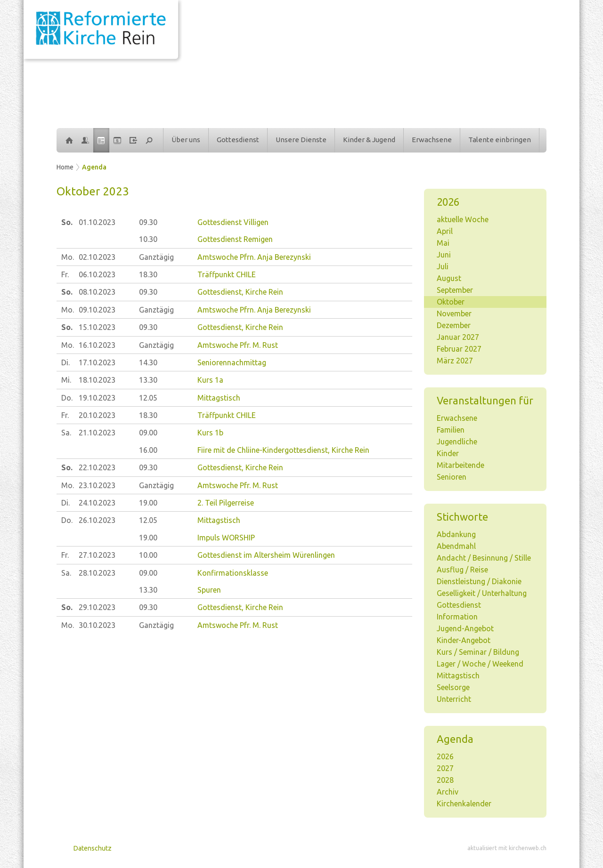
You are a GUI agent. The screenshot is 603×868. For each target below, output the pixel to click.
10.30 (148, 239)
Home (65, 167)
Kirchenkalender (464, 804)
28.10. (97, 573)
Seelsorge (453, 687)
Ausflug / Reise (462, 570)
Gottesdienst (238, 140)
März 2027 (455, 361)
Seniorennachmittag (232, 362)
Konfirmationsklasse (233, 573)
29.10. (97, 607)
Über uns (186, 140)
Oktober (451, 302)
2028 (445, 780)
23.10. (97, 485)
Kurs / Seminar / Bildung (478, 652)
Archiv (448, 792)
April (445, 231)
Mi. (66, 380)
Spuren (209, 590)
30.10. (97, 625)
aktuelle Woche (463, 219)
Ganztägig (156, 257)
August (449, 278)
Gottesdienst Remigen (235, 239)
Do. (67, 398)
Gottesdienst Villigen (233, 222)
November (454, 313)
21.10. (97, 433)
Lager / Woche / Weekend (480, 664)
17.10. (97, 362)
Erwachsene (432, 140)
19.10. (97, 398)
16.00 (148, 450)
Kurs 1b (210, 433)
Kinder (448, 453)
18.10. (97, 380)
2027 (445, 768)
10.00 (148, 555)
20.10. (97, 415)
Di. (65, 362)
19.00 (148, 503)
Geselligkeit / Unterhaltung (482, 593)
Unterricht (454, 699)
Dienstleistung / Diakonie (479, 581)
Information (457, 617)
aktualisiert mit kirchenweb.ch (507, 848)
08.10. (97, 292)
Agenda (94, 167)
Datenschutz (93, 848)
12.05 (148, 398)
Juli (443, 266)
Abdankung (456, 534)
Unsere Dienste (301, 140)
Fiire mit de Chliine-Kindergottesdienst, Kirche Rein (283, 450)
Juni (444, 255)
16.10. (97, 345)
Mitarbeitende (460, 465)
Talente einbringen (500, 140)
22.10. (97, 467)
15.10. (97, 327)
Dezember (454, 325)
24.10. (97, 503)
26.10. (97, 520)
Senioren (452, 477)
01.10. (97, 222)
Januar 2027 (458, 337)
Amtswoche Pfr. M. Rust (238, 345)
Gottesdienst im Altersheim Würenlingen (266, 555)
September (455, 290)
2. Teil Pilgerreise (226, 503)
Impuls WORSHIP (226, 538)
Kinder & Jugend (369, 140)
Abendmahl (456, 546)
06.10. (97, 274)
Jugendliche (457, 442)
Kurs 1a (210, 380)
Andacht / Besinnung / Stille (484, 558)
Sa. (66, 433)
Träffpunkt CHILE (227, 274)
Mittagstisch (458, 675)
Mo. (68, 257)
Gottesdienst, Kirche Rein (240, 292)
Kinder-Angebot (464, 640)
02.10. (97, 257)
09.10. (97, 310)
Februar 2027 (459, 349)
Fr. (65, 274)
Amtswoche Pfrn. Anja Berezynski (254, 257)
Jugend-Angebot (465, 628)
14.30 (148, 362)
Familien (451, 430)
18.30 (148, 274)
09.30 (148, 222)
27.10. (97, 555)
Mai (443, 243)
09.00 (148, 433)
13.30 (148, 380)
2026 (445, 756)
